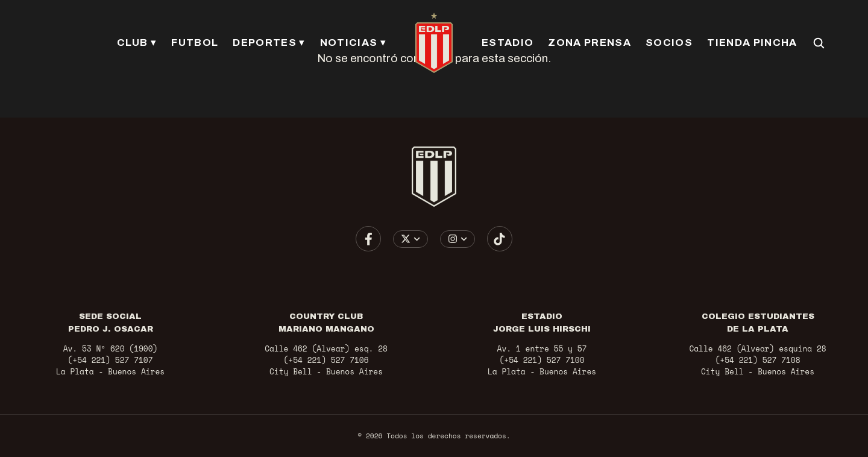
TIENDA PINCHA (752, 43)
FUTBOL (195, 43)
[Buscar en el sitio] (819, 43)
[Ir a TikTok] (500, 239)
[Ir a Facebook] (368, 239)
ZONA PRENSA (590, 43)
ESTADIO (508, 43)
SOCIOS (669, 43)
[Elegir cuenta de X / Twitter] (411, 239)
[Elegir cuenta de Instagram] (458, 239)
